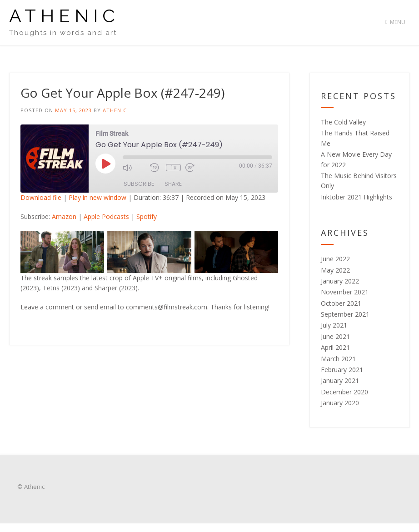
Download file (41, 197)
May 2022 (335, 270)
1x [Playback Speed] (173, 168)
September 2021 (345, 314)
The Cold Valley (343, 122)
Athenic (64, 16)
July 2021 (334, 325)
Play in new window (97, 197)
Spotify (147, 216)
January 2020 (340, 403)
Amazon (64, 216)
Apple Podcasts (106, 216)
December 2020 (344, 392)
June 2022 (335, 259)
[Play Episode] (105, 164)
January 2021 (340, 380)
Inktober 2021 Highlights (357, 197)
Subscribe (139, 184)
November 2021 (345, 292)
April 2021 (335, 347)
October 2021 (341, 303)
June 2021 (335, 336)
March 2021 (338, 359)
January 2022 (340, 281)
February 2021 (342, 370)
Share (173, 184)
